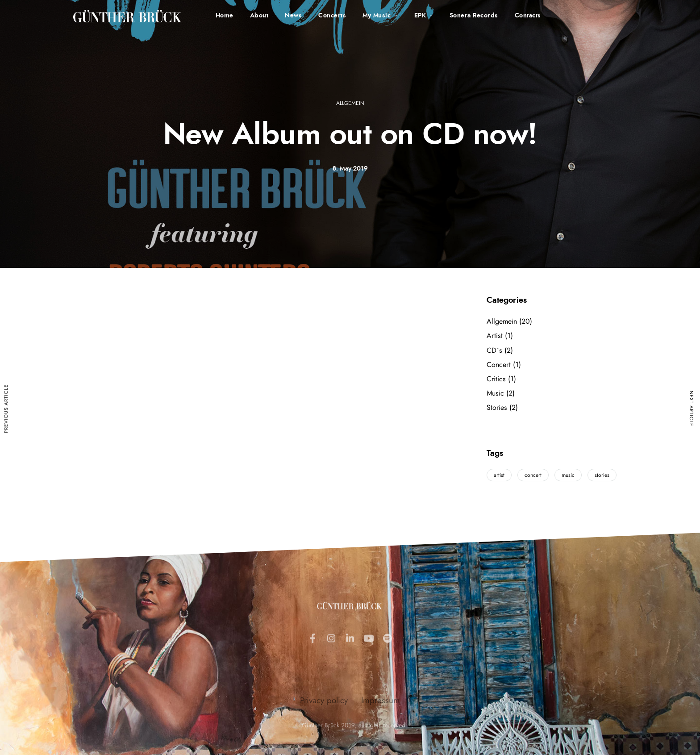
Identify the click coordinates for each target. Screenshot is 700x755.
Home (225, 16)
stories (602, 475)
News (293, 16)
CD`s (494, 350)
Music (495, 393)
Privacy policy (324, 736)
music (568, 475)
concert (533, 475)
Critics (496, 379)
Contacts (528, 16)
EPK (420, 16)
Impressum (381, 736)
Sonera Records (474, 16)
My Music (377, 16)
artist (499, 475)
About (259, 16)
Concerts (332, 16)
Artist (495, 336)
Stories (497, 408)
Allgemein (350, 103)
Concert (499, 365)
